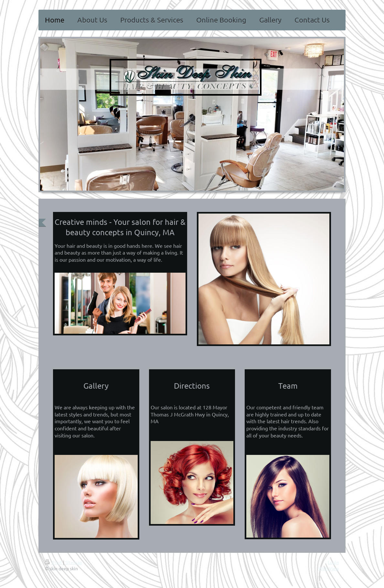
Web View (329, 568)
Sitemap (74, 562)
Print (54, 562)
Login (333, 562)
